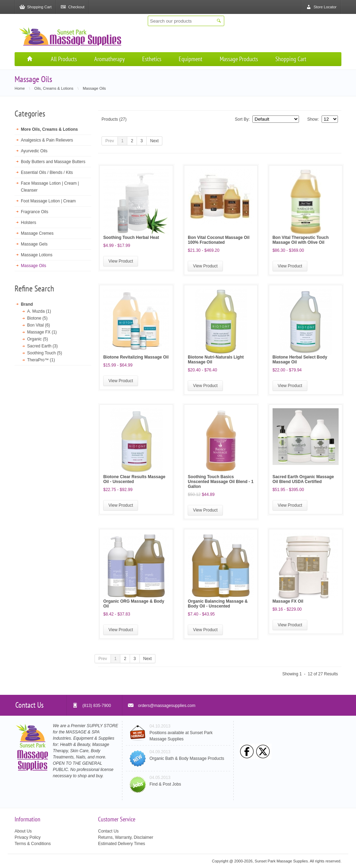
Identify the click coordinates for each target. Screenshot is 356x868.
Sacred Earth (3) (42, 346)
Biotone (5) (37, 318)
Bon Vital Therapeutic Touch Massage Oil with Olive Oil (301, 240)
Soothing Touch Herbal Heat (131, 238)
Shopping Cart (291, 59)
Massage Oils (34, 266)
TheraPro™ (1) (41, 360)
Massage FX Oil (288, 601)
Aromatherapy (110, 59)
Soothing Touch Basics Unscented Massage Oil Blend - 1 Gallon (221, 482)
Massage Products (239, 59)
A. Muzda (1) (39, 311)
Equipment (191, 59)
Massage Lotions (37, 255)
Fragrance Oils (35, 212)
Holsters (29, 223)
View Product (121, 261)
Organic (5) (38, 339)
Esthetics (152, 59)
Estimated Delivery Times (122, 844)
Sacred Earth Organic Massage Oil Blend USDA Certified (303, 479)
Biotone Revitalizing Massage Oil (136, 357)
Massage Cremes (37, 233)
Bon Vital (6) (39, 325)
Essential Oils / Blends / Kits (47, 172)
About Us (23, 831)
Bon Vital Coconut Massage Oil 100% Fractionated (219, 240)
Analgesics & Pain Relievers (47, 140)
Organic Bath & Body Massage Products (187, 758)
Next (155, 141)
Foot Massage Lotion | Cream (48, 201)
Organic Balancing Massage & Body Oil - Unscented (218, 604)
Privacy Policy (28, 837)
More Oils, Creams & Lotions (49, 129)
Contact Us (108, 831)
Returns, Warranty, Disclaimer (126, 837)
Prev (110, 141)
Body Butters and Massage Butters (53, 162)
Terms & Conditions (33, 844)
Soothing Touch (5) (45, 353)
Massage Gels (34, 244)
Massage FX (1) (42, 332)
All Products (64, 59)
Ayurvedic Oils (34, 151)
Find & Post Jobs (165, 784)
